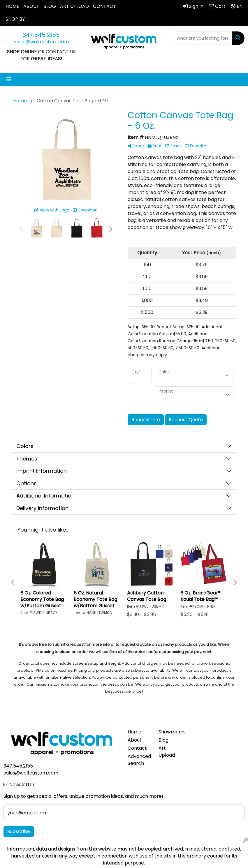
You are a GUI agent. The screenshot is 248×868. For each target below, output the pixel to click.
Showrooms (170, 732)
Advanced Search (139, 760)
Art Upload (167, 752)
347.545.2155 (41, 35)
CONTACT (104, 6)
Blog (163, 740)
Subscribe (19, 831)
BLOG (50, 6)
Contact (137, 748)
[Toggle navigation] (9, 79)
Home (134, 732)
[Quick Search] (200, 38)
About (135, 740)
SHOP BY (15, 19)
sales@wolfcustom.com (41, 42)
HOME (12, 6)
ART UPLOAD (74, 6)
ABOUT (31, 6)
